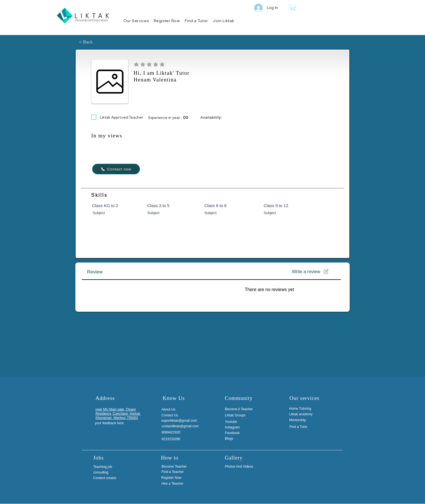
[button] (293, 7)
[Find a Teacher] (181, 472)
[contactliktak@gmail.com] (183, 426)
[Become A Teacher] (240, 409)
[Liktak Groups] (240, 415)
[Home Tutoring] (303, 409)
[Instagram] (234, 427)
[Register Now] (180, 478)
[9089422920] (175, 432)
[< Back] (97, 42)
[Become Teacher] (181, 467)
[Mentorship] (303, 420)
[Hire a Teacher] (181, 484)
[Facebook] (234, 433)
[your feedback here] (110, 423)
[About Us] (175, 409)
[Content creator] (107, 478)
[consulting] (107, 472)
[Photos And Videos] (244, 467)
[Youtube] (233, 422)
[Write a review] (310, 272)
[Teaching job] (107, 467)
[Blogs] (240, 439)
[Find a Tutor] (303, 427)
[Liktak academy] (303, 414)
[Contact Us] (175, 415)
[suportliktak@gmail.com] (182, 421)
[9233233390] (175, 439)
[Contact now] (116, 169)
